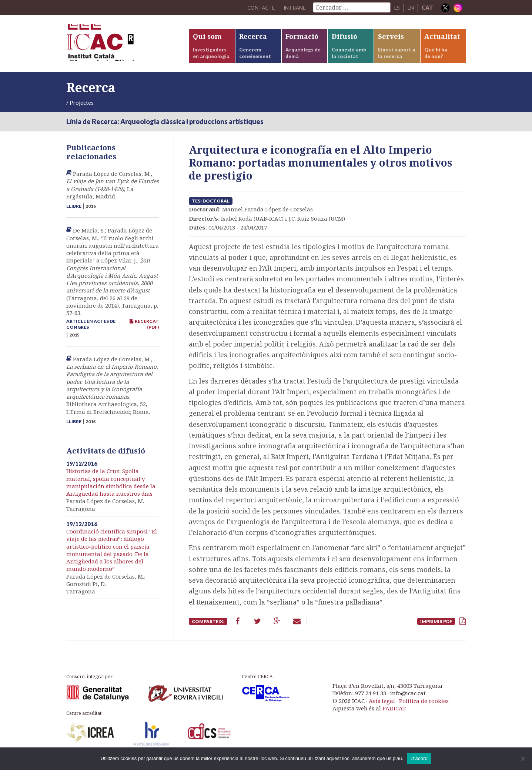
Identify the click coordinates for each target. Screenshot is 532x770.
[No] (523, 759)
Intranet (293, 7)
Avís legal (382, 707)
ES (396, 7)
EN (410, 7)
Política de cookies (424, 707)
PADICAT (394, 715)
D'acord (419, 758)
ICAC (122, 47)
